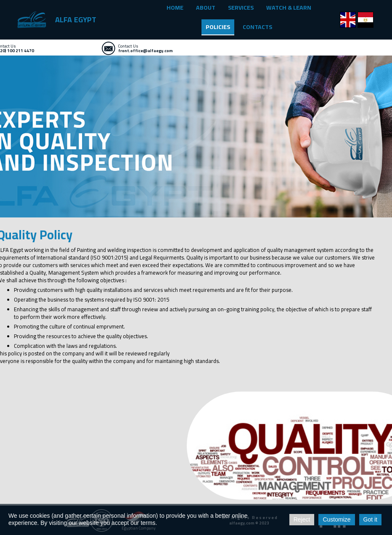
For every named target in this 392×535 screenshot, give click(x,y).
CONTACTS (257, 27)
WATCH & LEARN (289, 8)
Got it (370, 519)
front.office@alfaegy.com (146, 51)
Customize (336, 519)
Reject (302, 519)
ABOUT (206, 8)
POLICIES (218, 27)
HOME (175, 8)
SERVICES (241, 8)
